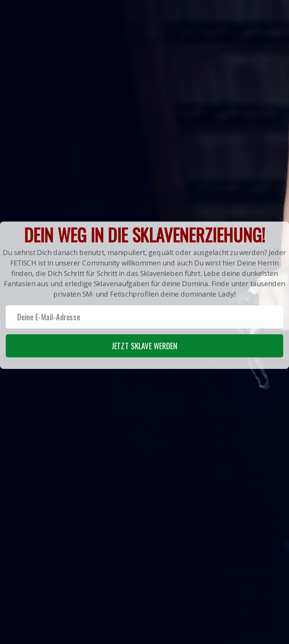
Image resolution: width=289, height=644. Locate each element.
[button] (144, 295)
